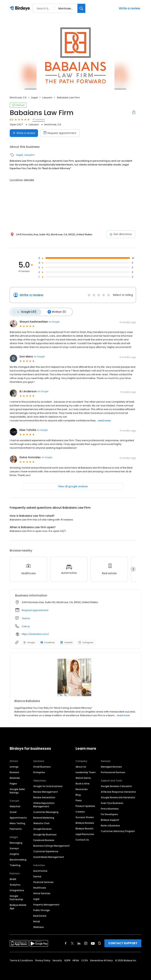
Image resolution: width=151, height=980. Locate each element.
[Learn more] (75, 677)
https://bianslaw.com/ (35, 634)
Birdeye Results (84, 828)
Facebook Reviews (44, 840)
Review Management (46, 792)
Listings (14, 767)
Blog (78, 795)
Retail (37, 921)
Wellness (39, 927)
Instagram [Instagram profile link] (86, 642)
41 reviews (39, 119)
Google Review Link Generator (118, 797)
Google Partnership (16, 897)
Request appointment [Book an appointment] (60, 133)
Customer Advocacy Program (118, 831)
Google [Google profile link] (29, 642)
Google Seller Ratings (17, 791)
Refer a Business (110, 825)
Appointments (18, 817)
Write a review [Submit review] (24, 133)
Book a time (83, 783)
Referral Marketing (44, 817)
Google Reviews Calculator (116, 786)
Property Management (46, 904)
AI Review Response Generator (118, 792)
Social (13, 812)
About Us (81, 767)
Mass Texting (17, 823)
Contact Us (82, 840)
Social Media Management (49, 857)
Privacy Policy (43, 960)
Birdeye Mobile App (18, 906)
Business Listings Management (51, 846)
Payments (16, 829)
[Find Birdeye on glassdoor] (100, 943)
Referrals (15, 778)
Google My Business (45, 834)
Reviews (14, 772)
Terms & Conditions (21, 960)
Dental (37, 876)
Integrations (17, 890)
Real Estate (40, 916)
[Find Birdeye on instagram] (86, 943)
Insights (14, 854)
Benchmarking (18, 859)
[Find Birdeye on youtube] (93, 943)
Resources (82, 789)
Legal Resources (85, 834)
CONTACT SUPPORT (123, 943)
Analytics (15, 885)
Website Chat (41, 823)
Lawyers (47, 98)
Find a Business (110, 808)
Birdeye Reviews (85, 823)
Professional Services (113, 772)
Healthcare (40, 888)
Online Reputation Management (44, 805)
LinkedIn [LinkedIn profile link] (67, 642)
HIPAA (76, 960)
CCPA (84, 960)
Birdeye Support (110, 820)
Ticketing (15, 865)
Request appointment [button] (35, 610)
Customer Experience (46, 851)
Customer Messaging (46, 812)
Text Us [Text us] (26, 618)
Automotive (40, 871)
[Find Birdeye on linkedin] (79, 943)
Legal (34, 98)
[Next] (133, 569)
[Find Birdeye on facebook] (66, 943)
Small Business (42, 767)
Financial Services (43, 882)
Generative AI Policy (101, 960)
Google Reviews (42, 829)
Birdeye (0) (56, 312)
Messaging (16, 843)
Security (57, 960)
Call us (26, 626)
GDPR (67, 960)
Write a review (129, 8)
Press (79, 800)
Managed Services (111, 767)
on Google (54, 321)
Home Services (42, 893)
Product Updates (85, 806)
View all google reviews (73, 486)
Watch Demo (83, 778)
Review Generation (44, 797)
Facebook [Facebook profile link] (48, 642)
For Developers (109, 814)
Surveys (14, 848)
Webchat (15, 806)
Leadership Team (86, 772)
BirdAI (13, 879)
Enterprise (39, 772)
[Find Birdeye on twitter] (72, 943)
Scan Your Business (112, 803)
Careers (80, 811)
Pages (13, 783)
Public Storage (42, 910)
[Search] (81, 8)
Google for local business (48, 786)
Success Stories (85, 817)
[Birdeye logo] (20, 8)
